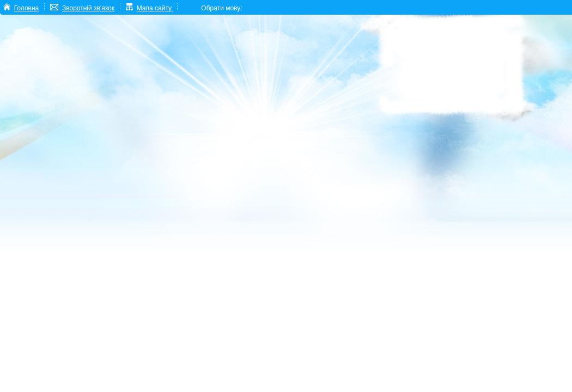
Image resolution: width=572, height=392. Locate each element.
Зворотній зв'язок (88, 8)
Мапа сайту (155, 8)
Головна (27, 8)
